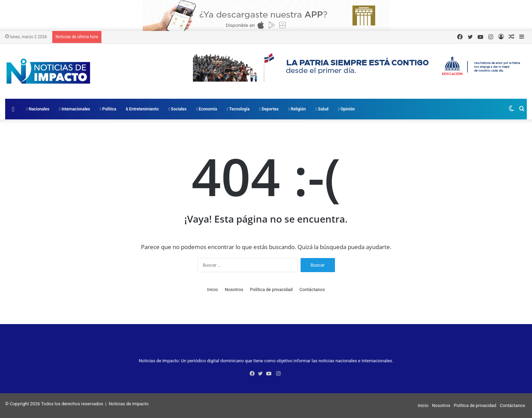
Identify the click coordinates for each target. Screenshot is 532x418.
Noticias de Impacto (129, 404)
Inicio (212, 290)
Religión (297, 109)
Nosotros (234, 290)
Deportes (269, 109)
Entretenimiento (142, 109)
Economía (207, 109)
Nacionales (38, 109)
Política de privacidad (271, 290)
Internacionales (74, 109)
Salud (322, 109)
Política (108, 109)
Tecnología (238, 109)
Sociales (177, 109)
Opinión (346, 109)
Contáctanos (312, 290)
